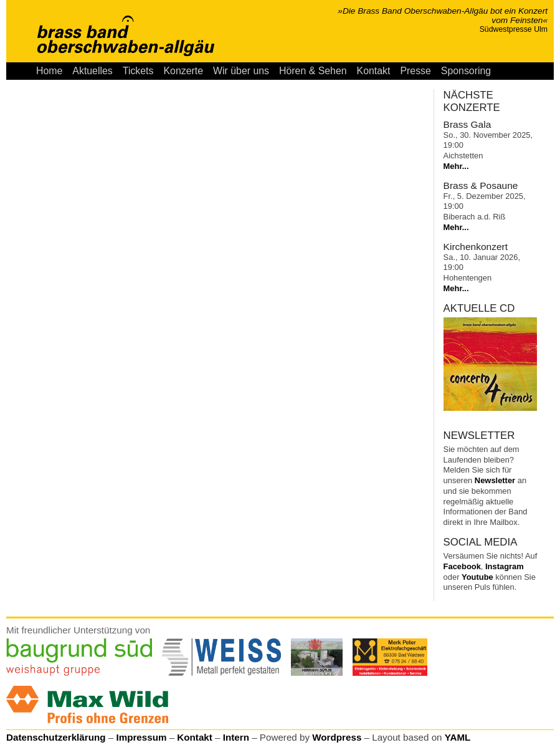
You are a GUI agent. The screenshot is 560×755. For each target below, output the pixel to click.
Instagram (505, 566)
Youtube (477, 577)
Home (49, 71)
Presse (415, 71)
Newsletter (495, 480)
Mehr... (456, 166)
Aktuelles (92, 71)
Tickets (138, 71)
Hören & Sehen (313, 71)
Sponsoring (466, 71)
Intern (236, 737)
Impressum (141, 737)
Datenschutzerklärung (56, 737)
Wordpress (337, 737)
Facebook (462, 566)
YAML (458, 737)
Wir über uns (241, 71)
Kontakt (374, 71)
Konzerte (183, 71)
